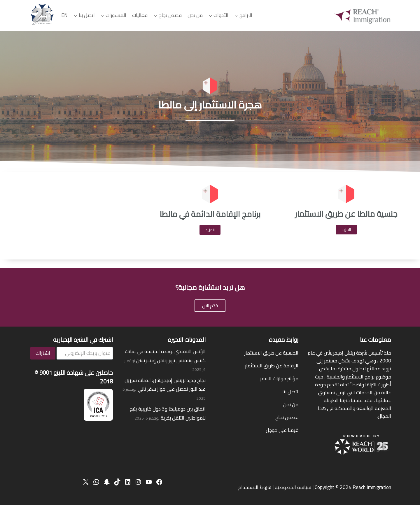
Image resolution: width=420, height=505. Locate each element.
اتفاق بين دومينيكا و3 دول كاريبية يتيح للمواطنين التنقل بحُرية (168, 413)
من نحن (195, 15)
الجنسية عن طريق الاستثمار (271, 353)
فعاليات (140, 15)
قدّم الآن (210, 306)
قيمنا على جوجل (282, 430)
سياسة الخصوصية (293, 487)
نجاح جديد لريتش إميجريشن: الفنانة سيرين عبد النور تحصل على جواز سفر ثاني (165, 385)
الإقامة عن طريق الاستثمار (272, 366)
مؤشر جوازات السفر (279, 378)
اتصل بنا (290, 392)
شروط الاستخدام (255, 487)
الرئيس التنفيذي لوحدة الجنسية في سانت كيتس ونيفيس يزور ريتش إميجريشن (165, 356)
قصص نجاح (287, 417)
